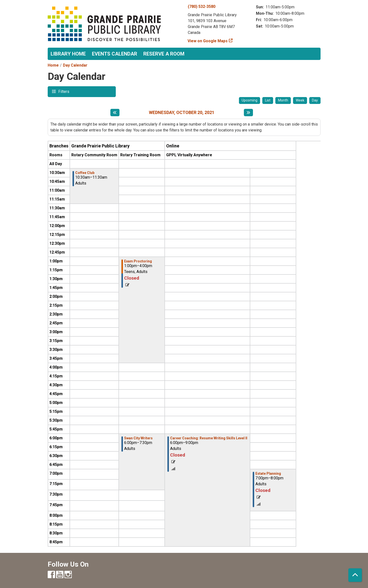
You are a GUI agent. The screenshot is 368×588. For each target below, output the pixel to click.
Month (283, 100)
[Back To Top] (355, 575)
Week (300, 100)
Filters (63, 91)
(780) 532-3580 (202, 7)
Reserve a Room (164, 54)
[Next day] (248, 113)
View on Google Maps (208, 41)
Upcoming (250, 100)
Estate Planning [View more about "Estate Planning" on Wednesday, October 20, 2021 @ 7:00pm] (268, 473)
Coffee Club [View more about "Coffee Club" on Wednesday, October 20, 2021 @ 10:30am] (85, 173)
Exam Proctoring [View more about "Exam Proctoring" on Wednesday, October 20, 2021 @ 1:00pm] (138, 261)
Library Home (68, 54)
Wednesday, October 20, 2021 (182, 112)
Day (315, 100)
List (268, 100)
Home (53, 65)
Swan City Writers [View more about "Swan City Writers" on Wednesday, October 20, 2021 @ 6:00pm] (138, 438)
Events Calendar (115, 54)
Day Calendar (75, 65)
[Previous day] (115, 113)
